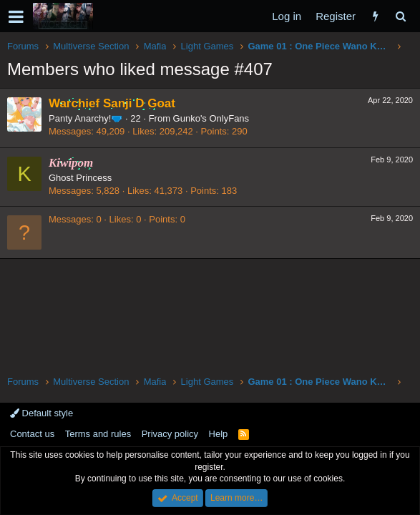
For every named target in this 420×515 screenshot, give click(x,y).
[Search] (400, 16)
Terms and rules (98, 434)
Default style (41, 413)
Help (219, 434)
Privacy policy (170, 434)
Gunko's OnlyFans (211, 118)
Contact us (32, 434)
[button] (16, 16)
